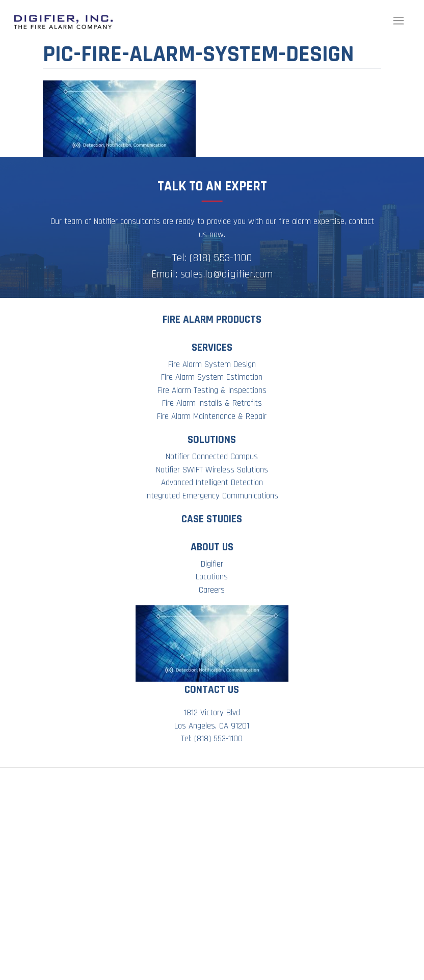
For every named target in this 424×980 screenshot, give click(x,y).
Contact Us (212, 690)
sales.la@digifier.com (227, 274)
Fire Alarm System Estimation (212, 377)
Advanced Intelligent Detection (212, 483)
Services (212, 347)
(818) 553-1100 (221, 258)
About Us (212, 547)
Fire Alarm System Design (212, 365)
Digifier (212, 564)
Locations (212, 577)
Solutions (212, 440)
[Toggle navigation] (399, 21)
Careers (212, 590)
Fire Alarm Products (212, 319)
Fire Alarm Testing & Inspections (212, 390)
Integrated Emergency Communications (212, 496)
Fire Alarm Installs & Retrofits (212, 403)
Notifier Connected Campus (212, 457)
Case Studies (212, 519)
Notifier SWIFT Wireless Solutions (212, 470)
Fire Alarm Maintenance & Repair (212, 416)
